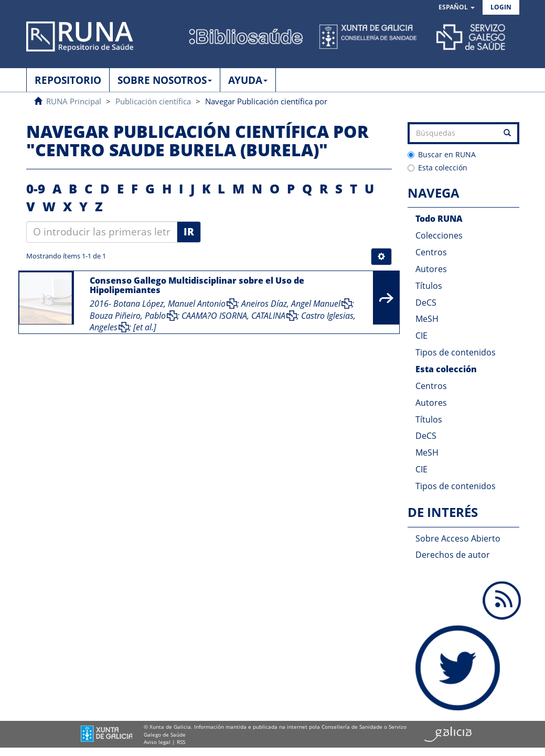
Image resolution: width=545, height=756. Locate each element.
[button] (457, 8)
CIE (421, 336)
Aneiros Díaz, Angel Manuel (291, 304)
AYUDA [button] (248, 80)
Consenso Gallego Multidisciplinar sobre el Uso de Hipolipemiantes (197, 285)
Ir (189, 232)
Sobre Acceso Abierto (458, 538)
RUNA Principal (74, 101)
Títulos (429, 286)
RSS (181, 742)
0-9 (36, 188)
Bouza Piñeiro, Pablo (128, 316)
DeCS (426, 303)
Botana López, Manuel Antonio (169, 304)
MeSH (427, 319)
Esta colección (437, 168)
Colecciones (439, 235)
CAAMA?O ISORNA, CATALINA (233, 316)
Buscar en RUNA (442, 154)
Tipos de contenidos (456, 352)
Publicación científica (153, 101)
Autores (431, 269)
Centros (431, 252)
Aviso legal (157, 742)
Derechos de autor (453, 555)
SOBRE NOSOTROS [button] (165, 80)
